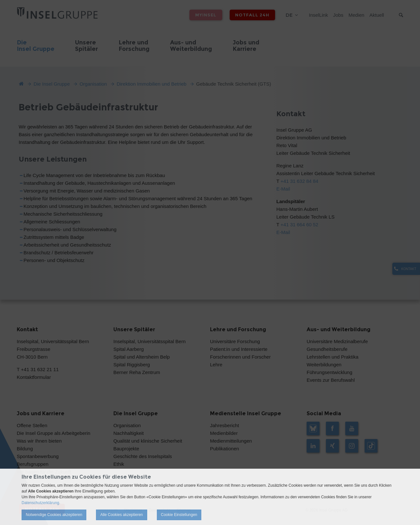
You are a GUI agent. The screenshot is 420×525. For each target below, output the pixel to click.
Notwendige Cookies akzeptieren (54, 515)
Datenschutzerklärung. (41, 503)
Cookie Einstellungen (179, 515)
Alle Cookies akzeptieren (121, 515)
